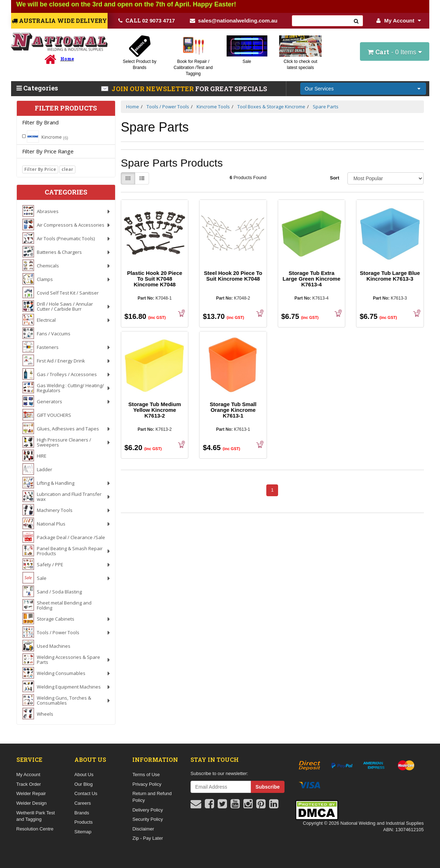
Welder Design (32, 803)
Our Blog (83, 784)
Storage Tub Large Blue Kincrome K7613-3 (390, 276)
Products (83, 822)
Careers (83, 803)
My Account (399, 21)
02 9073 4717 (147, 20)
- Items (394, 52)
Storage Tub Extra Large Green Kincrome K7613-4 (312, 279)
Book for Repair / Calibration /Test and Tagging (193, 68)
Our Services (319, 89)
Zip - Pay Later (147, 838)
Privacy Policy (147, 784)
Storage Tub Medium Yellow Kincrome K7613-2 (155, 410)
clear (67, 169)
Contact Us (86, 793)
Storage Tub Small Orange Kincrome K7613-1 (233, 410)
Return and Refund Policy (152, 797)
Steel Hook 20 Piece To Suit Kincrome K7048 (233, 276)
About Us (84, 775)
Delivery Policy (147, 810)
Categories (37, 88)
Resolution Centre (35, 829)
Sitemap (83, 832)
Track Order (29, 784)
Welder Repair (31, 793)
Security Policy (147, 819)
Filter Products (66, 108)
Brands (82, 813)
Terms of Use (146, 775)
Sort (335, 178)
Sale (247, 61)
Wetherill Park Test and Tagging (36, 816)
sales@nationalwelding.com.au (234, 21)
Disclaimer (143, 829)
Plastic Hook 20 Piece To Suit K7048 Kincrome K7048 (155, 279)
